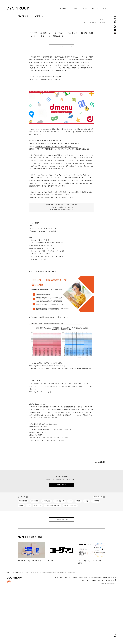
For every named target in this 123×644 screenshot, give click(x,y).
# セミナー (38, 505)
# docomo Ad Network (53, 505)
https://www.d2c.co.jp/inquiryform (61, 210)
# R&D (78, 501)
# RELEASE (23, 501)
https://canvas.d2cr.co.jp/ (54, 440)
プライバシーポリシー (61, 577)
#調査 (104, 22)
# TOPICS (35, 501)
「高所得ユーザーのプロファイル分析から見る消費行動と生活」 (55, 146)
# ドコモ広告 (46, 501)
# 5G (70, 501)
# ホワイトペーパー (70, 505)
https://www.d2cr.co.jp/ (48, 424)
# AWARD (96, 501)
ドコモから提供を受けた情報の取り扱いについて (103, 577)
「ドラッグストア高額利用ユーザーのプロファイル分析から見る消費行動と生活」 (61, 149)
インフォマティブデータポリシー (78, 577)
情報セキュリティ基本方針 (89, 580)
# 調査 (86, 501)
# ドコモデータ (59, 501)
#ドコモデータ (97, 22)
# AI (29, 505)
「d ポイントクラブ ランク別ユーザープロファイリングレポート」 (56, 144)
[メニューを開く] (115, 8)
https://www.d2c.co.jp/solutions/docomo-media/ (49, 366)
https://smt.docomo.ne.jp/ (42, 392)
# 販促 (21, 505)
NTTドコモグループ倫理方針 (106, 580)
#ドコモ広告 (88, 22)
